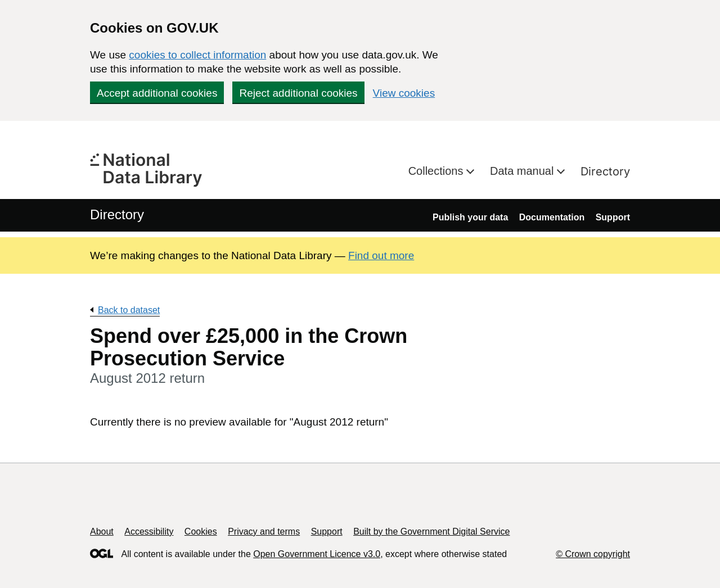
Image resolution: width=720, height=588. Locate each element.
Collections (437, 171)
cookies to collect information (197, 55)
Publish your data (470, 217)
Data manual (523, 171)
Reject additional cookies (298, 93)
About (102, 532)
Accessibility (149, 532)
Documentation (552, 217)
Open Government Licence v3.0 (317, 554)
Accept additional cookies (157, 93)
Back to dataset (129, 310)
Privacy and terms (264, 532)
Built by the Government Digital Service (431, 532)
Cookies (201, 532)
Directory (605, 171)
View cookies (404, 93)
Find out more (381, 255)
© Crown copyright (593, 554)
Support (613, 217)
